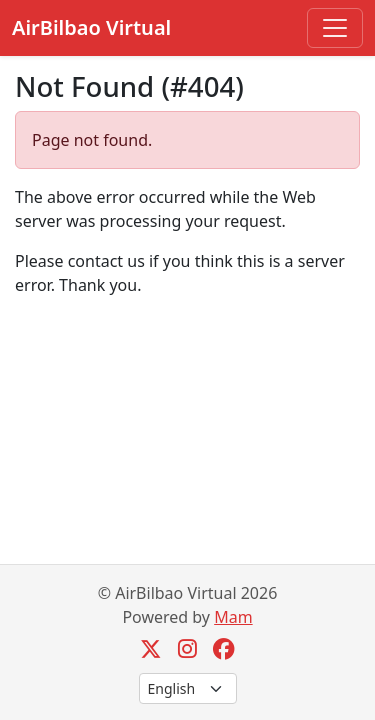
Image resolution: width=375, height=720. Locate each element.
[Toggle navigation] (335, 28)
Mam (233, 617)
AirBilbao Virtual (91, 27)
